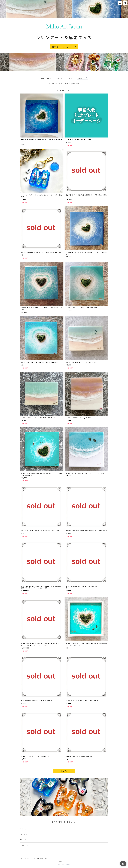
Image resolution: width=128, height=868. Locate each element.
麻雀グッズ (23, 840)
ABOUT (50, 78)
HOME (42, 78)
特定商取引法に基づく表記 (41, 858)
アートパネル (23, 829)
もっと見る (64, 771)
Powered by (64, 865)
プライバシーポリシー (26, 858)
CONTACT (70, 78)
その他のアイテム (24, 845)
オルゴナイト (23, 834)
